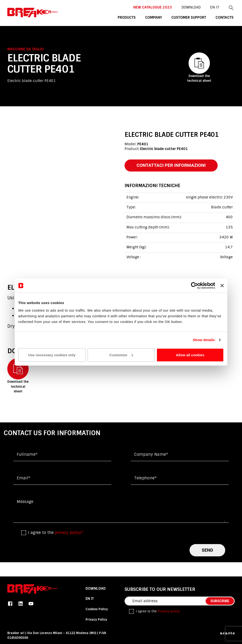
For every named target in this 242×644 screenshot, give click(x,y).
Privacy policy (169, 611)
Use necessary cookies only (52, 355)
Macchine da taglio (26, 49)
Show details (204, 340)
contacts (225, 17)
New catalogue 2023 (153, 7)
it (218, 7)
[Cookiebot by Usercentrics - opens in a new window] (194, 286)
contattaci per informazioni (171, 165)
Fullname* (27, 454)
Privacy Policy (96, 620)
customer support (189, 17)
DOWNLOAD (191, 7)
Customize (121, 355)
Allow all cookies (190, 355)
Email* (24, 478)
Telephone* (145, 478)
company (153, 17)
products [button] (127, 17)
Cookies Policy (97, 609)
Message (25, 502)
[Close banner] (222, 286)
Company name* (151, 454)
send (207, 550)
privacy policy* (69, 533)
